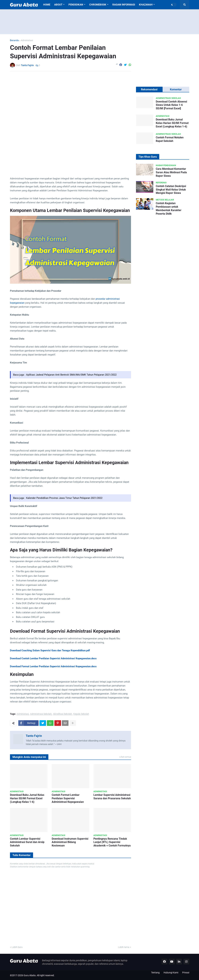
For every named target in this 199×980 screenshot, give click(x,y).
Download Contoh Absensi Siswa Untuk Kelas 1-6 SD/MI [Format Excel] (171, 105)
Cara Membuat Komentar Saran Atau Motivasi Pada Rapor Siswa (171, 172)
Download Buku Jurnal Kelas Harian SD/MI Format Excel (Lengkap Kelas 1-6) (27, 798)
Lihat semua (125, 757)
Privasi (186, 973)
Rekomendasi (149, 89)
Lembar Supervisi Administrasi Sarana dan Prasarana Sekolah (112, 797)
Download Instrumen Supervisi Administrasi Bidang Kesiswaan (70, 842)
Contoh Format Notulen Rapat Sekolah (170, 139)
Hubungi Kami (171, 973)
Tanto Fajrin (34, 736)
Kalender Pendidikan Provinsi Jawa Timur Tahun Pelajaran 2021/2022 (64, 498)
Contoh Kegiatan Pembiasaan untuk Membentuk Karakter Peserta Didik (169, 208)
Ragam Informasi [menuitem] (124, 5)
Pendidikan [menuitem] (76, 5)
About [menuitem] (58, 5)
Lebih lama (124, 947)
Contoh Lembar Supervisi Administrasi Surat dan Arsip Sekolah (27, 842)
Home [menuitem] (47, 5)
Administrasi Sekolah (41, 714)
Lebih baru (17, 947)
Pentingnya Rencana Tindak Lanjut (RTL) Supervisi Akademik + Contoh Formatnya (112, 842)
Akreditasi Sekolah (63, 714)
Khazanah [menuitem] (146, 5)
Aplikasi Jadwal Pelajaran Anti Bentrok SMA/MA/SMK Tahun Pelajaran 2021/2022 (71, 375)
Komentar (176, 89)
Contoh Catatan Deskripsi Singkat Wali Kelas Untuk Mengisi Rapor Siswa (171, 190)
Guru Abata (30, 975)
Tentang (155, 973)
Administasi (27, 40)
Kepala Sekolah (81, 714)
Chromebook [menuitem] (98, 5)
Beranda (14, 40)
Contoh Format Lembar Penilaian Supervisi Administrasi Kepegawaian (68, 798)
